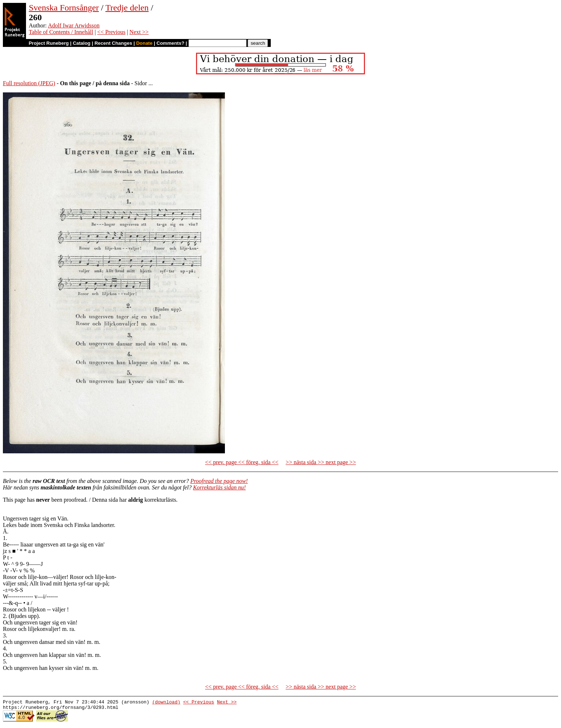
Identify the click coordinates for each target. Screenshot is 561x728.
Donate (144, 43)
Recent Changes (113, 43)
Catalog (82, 43)
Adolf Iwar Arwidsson (74, 25)
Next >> (139, 32)
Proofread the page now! (219, 481)
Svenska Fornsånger (64, 8)
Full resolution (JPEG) (29, 83)
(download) (166, 703)
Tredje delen (127, 8)
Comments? (171, 43)
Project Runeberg (49, 43)
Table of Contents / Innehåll (61, 32)
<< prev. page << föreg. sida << (242, 462)
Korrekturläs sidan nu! (219, 487)
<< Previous (111, 32)
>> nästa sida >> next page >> (321, 462)
